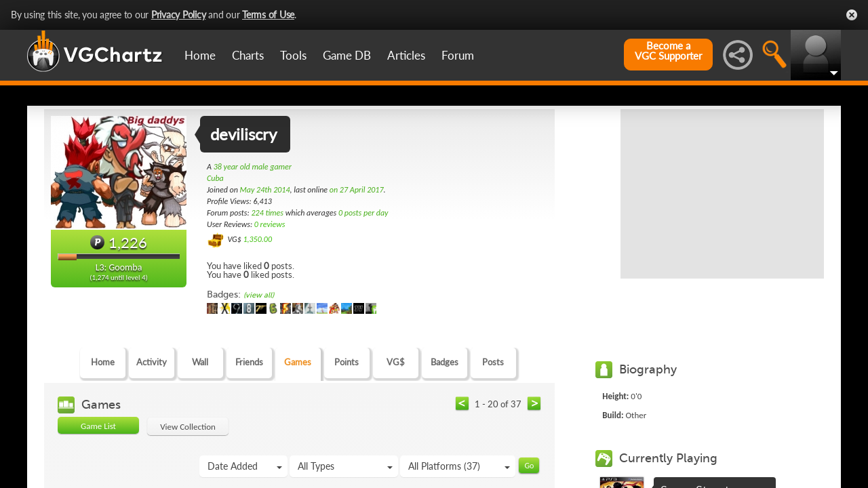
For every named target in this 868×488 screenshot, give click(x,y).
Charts (248, 55)
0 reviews (270, 224)
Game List (98, 426)
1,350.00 (257, 239)
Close (852, 15)
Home (200, 55)
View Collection (188, 427)
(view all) (259, 295)
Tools (293, 55)
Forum (458, 55)
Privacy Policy (179, 15)
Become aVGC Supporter (668, 51)
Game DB (347, 55)
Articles (406, 55)
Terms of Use (268, 15)
